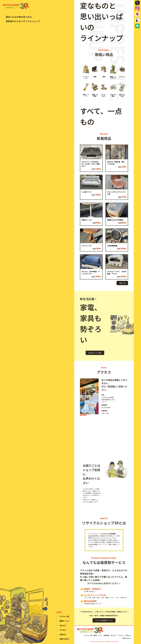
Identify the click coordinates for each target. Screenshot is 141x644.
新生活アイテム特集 (95, 353)
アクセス (63, 630)
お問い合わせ (64, 639)
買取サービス (64, 621)
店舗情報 (106, 635)
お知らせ (63, 634)
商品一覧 (122, 283)
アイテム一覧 (64, 616)
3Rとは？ (63, 625)
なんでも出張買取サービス (104, 620)
